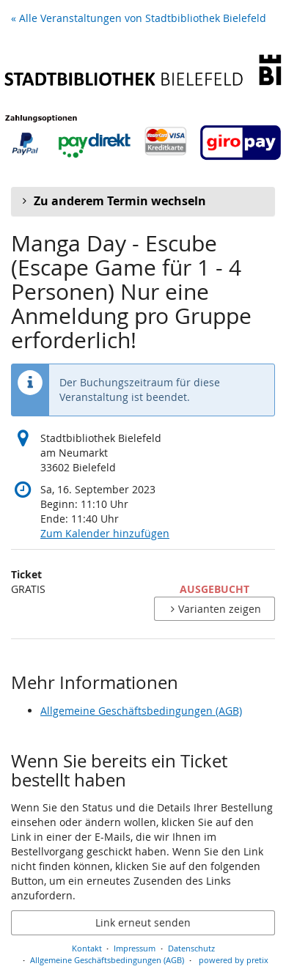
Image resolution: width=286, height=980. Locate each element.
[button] (143, 202)
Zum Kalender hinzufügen (105, 533)
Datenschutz (191, 948)
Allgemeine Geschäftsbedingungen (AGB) (141, 711)
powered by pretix (234, 960)
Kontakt (87, 948)
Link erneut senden (143, 922)
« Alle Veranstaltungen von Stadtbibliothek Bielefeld (139, 18)
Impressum (135, 948)
